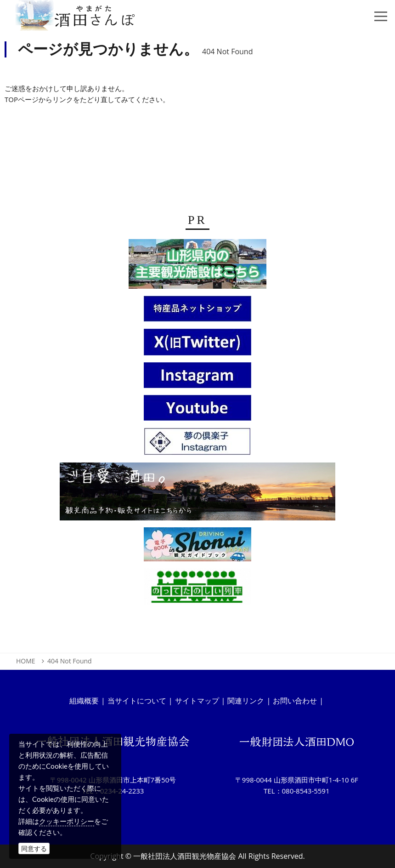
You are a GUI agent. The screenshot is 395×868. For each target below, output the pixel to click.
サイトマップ (197, 701)
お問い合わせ (295, 701)
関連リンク (246, 701)
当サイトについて (137, 701)
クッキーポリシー (67, 821)
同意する (34, 848)
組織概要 (84, 701)
